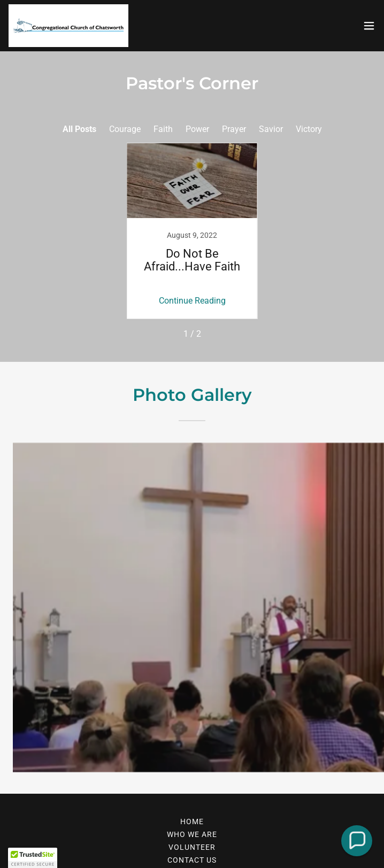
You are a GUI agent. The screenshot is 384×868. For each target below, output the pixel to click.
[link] (68, 26)
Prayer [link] (234, 129)
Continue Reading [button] (192, 301)
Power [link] (197, 129)
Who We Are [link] (192, 834)
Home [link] (192, 821)
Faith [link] (163, 129)
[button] (369, 26)
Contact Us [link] (192, 860)
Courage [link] (125, 129)
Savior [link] (271, 129)
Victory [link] (309, 129)
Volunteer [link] (192, 847)
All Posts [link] (79, 129)
